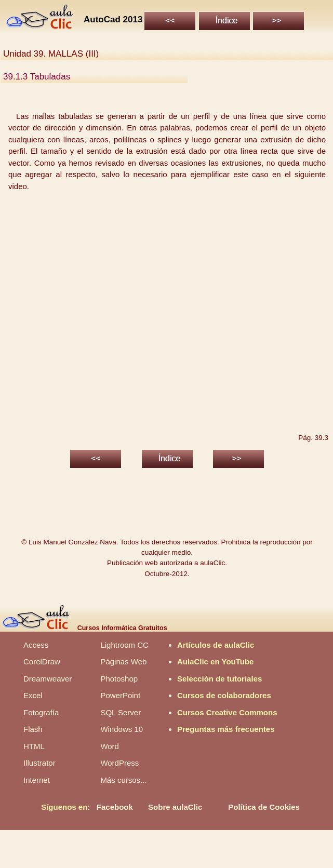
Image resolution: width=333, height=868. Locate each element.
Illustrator (39, 763)
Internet (37, 780)
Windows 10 (122, 729)
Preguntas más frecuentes (226, 729)
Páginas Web (123, 662)
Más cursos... (123, 780)
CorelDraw (42, 662)
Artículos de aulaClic (216, 645)
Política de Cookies (264, 807)
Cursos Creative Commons (227, 712)
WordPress (119, 763)
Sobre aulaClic (175, 807)
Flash (33, 729)
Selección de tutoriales (219, 679)
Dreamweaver (48, 679)
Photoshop (119, 679)
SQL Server (121, 712)
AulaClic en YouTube (216, 662)
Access (36, 645)
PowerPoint (120, 695)
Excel (33, 695)
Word (110, 746)
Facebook (115, 807)
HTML (34, 746)
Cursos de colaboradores (224, 695)
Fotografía (41, 712)
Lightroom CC (124, 645)
